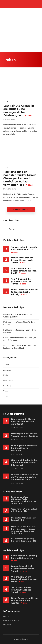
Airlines (6, 365)
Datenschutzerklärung (11, 621)
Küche (6, 375)
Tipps (6, 101)
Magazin (6, 616)
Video (6, 397)
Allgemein (7, 370)
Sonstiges (7, 386)
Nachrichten (8, 381)
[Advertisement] (21, 30)
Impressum (7, 625)
